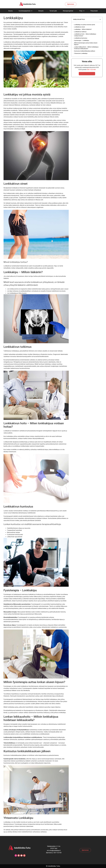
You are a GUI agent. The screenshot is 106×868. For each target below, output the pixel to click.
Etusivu (10, 11)
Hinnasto (41, 11)
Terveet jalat (53, 11)
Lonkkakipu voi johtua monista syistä (85, 25)
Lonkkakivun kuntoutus (81, 38)
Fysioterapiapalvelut (25, 11)
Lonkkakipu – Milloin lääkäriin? (83, 29)
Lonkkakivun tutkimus (80, 32)
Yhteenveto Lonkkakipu (81, 53)
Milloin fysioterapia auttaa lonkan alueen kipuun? (86, 44)
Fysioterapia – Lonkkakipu (82, 40)
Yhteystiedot (94, 11)
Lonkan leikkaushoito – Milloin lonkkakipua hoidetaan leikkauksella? (86, 48)
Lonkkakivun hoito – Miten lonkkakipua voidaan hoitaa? (85, 35)
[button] (100, 19)
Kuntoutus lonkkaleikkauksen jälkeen (85, 51)
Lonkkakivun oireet (80, 27)
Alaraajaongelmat (68, 11)
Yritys (82, 11)
